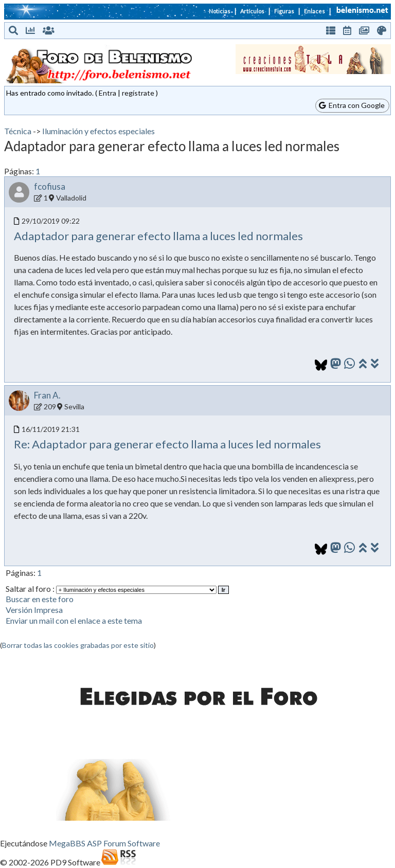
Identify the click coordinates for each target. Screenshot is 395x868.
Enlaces (315, 11)
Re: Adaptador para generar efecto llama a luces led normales (167, 444)
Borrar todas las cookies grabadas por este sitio (78, 645)
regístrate (138, 93)
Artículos (252, 11)
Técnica (18, 131)
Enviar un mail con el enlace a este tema (74, 620)
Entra (107, 93)
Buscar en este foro (40, 599)
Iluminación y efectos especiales (98, 131)
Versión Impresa (34, 610)
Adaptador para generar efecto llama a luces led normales (158, 236)
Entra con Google (352, 105)
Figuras (284, 11)
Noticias (220, 11)
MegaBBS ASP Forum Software (104, 843)
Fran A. (47, 395)
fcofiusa (50, 186)
